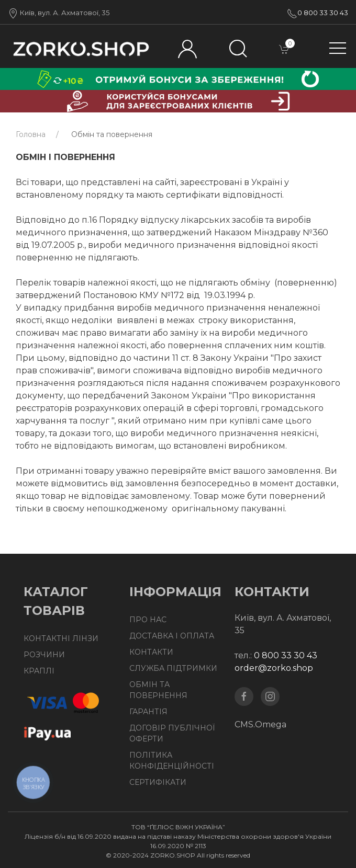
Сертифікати (158, 782)
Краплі (39, 671)
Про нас (148, 620)
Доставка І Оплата (172, 636)
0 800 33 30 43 (323, 13)
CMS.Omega (260, 724)
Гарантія (148, 712)
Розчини (44, 655)
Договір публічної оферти (172, 733)
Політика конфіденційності (172, 761)
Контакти (151, 652)
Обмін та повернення (158, 690)
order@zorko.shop (274, 668)
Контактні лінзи (61, 638)
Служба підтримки (173, 668)
